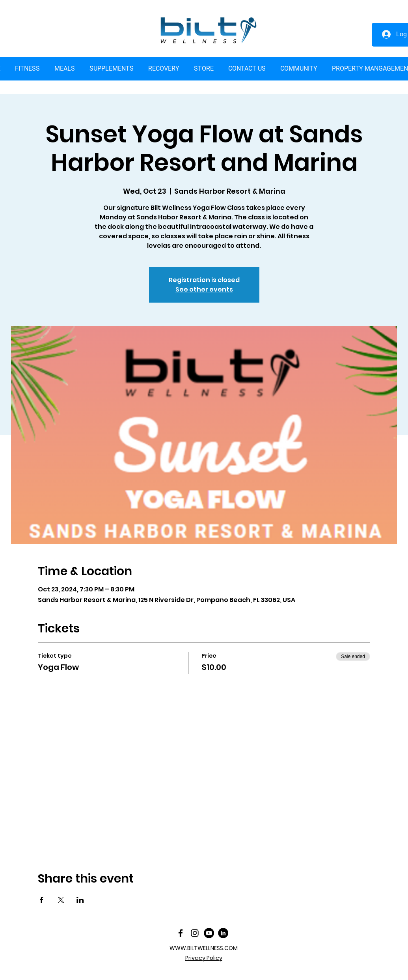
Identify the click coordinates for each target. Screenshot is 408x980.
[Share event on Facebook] (42, 900)
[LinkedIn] (223, 933)
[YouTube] (209, 933)
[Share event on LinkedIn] (80, 900)
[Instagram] (195, 933)
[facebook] (181, 933)
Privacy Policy (204, 958)
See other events (204, 289)
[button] (204, 69)
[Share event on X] (61, 900)
